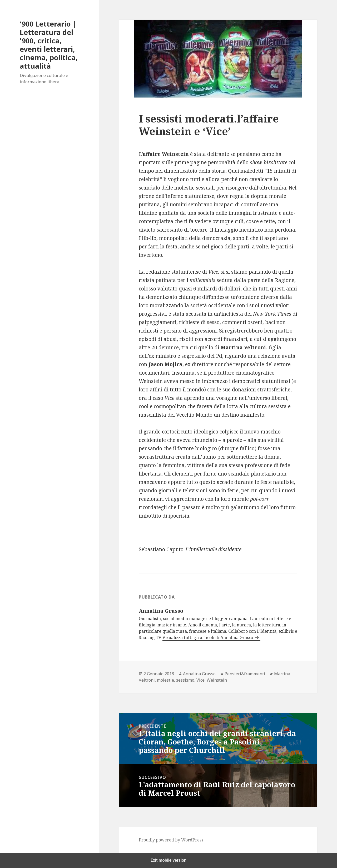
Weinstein (217, 680)
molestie (165, 680)
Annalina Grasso (199, 674)
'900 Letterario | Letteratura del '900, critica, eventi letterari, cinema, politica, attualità (49, 45)
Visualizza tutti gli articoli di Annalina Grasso (208, 637)
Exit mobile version (168, 860)
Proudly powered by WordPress (171, 840)
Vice (200, 680)
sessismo (185, 680)
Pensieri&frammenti (245, 674)
